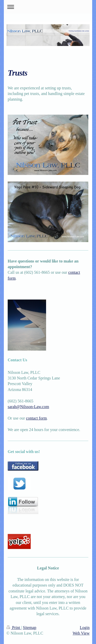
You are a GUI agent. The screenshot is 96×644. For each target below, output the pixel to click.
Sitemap (29, 628)
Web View (81, 633)
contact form (36, 418)
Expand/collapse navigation (48, 7)
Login (85, 628)
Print (14, 628)
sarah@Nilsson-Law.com (28, 407)
